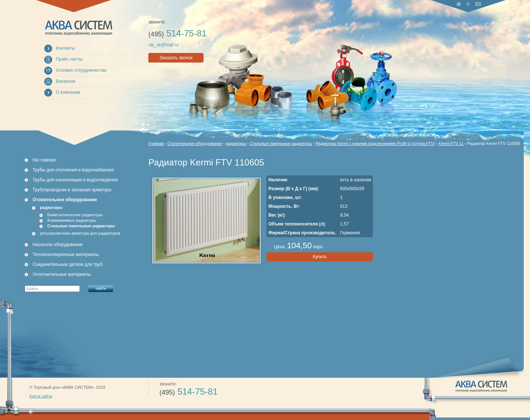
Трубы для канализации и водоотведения (75, 180)
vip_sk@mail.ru (163, 45)
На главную (45, 160)
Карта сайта (41, 396)
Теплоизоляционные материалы (66, 255)
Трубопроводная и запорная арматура (72, 190)
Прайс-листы (69, 59)
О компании (68, 92)
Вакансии (66, 81)
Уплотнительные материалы (62, 274)
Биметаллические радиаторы (75, 215)
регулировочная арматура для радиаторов (80, 233)
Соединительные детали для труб (68, 264)
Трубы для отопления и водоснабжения (73, 170)
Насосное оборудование (58, 245)
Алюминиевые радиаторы (72, 220)
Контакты (66, 48)
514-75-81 (177, 33)
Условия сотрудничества (81, 70)
